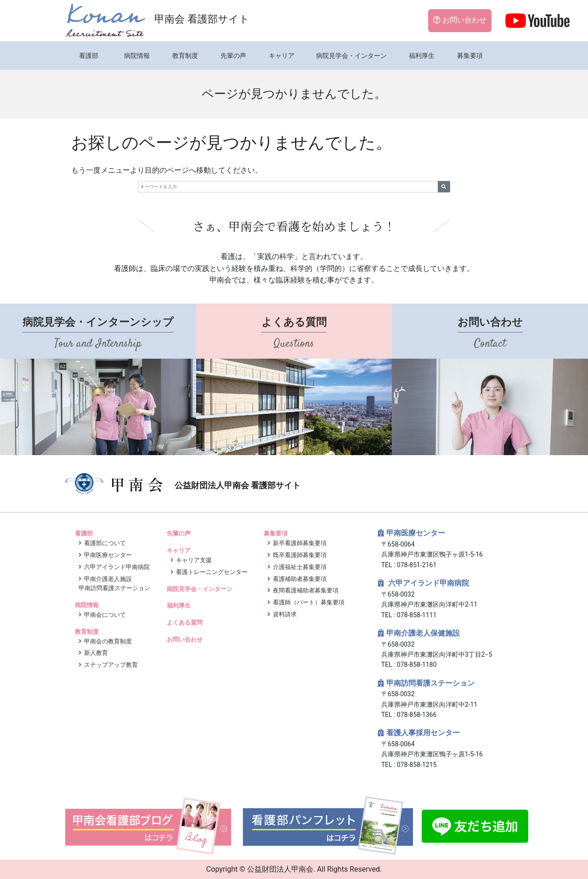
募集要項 (470, 56)
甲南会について (105, 615)
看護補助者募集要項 (300, 579)
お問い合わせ (459, 20)
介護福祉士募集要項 (300, 567)
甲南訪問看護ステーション (430, 683)
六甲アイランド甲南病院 (117, 567)
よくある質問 (185, 623)
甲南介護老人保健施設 (423, 633)
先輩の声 (233, 56)
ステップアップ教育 (111, 665)
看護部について (105, 543)
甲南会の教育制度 (108, 641)
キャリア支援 (194, 560)
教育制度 (185, 56)
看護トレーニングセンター (212, 572)
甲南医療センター (108, 555)
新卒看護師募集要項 (300, 543)
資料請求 (285, 614)
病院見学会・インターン (351, 56)
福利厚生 (422, 56)
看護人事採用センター (423, 733)
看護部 (89, 56)
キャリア (282, 56)
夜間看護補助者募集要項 (306, 590)
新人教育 (96, 653)
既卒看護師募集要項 (300, 555)
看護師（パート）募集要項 (309, 602)
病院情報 (137, 56)
